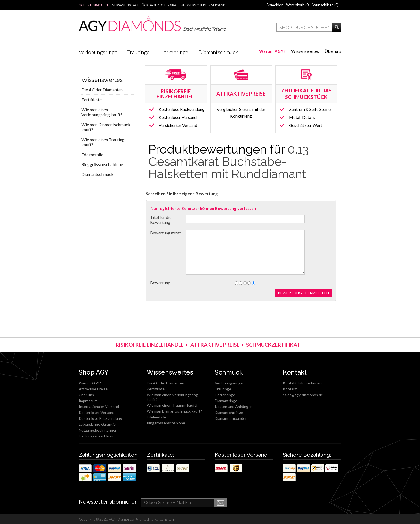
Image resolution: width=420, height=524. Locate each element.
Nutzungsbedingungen (98, 430)
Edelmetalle (92, 154)
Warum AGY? (272, 51)
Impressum (88, 401)
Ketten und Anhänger (233, 407)
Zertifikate (91, 100)
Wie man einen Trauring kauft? (103, 142)
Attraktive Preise (93, 389)
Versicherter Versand (178, 125)
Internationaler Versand (99, 407)
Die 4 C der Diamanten (102, 90)
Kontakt (290, 389)
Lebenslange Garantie (97, 424)
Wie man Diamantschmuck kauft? (106, 127)
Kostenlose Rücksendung (182, 109)
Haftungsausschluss (96, 436)
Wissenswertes (305, 51)
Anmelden (275, 5)
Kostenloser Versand (178, 117)
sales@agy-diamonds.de (303, 395)
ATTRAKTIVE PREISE (215, 345)
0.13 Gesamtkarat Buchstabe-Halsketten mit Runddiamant (229, 162)
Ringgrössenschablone (102, 164)
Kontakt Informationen (302, 383)
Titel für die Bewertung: (161, 220)
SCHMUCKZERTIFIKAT (273, 345)
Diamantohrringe (229, 412)
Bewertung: (161, 282)
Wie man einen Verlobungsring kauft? (102, 112)
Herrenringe (174, 52)
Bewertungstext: (165, 233)
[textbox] (304, 27)
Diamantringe (226, 401)
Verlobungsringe (98, 52)
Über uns (333, 51)
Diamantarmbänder (231, 418)
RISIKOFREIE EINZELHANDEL (176, 94)
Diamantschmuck (218, 52)
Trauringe (138, 52)
